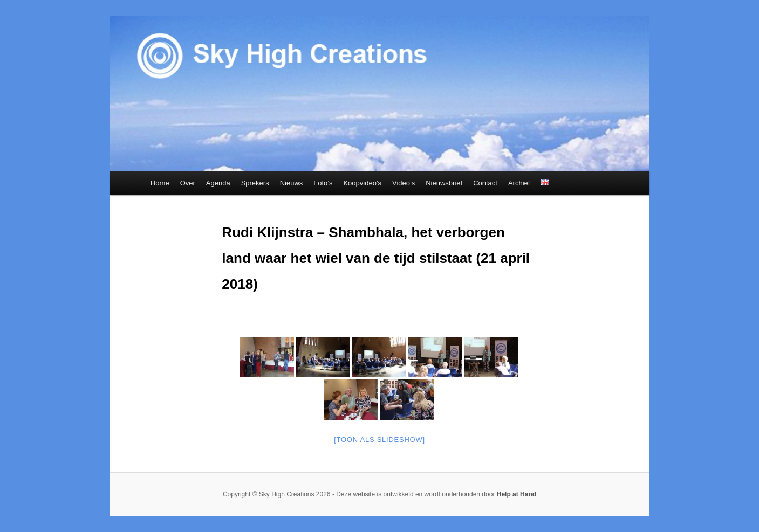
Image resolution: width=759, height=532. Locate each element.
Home (160, 183)
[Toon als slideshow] (380, 440)
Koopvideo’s (362, 183)
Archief (519, 183)
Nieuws (292, 183)
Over (188, 183)
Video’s (404, 183)
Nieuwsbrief (444, 183)
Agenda (218, 183)
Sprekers (255, 183)
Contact (485, 183)
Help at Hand (517, 494)
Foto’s (323, 183)
